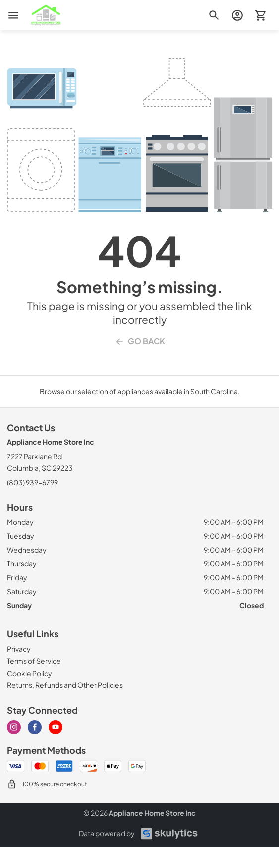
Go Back (140, 341)
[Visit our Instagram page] (14, 727)
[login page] (237, 15)
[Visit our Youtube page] (56, 727)
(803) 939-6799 (32, 482)
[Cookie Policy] (29, 673)
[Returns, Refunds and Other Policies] (65, 685)
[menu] (13, 15)
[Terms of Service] (34, 661)
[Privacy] (19, 649)
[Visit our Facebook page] (35, 727)
